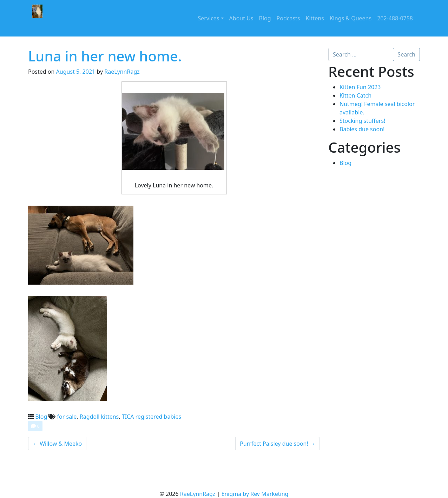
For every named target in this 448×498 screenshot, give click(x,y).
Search (406, 54)
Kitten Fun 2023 (360, 87)
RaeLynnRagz (122, 72)
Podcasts (288, 18)
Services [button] (208, 18)
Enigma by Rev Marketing (255, 494)
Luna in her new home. (105, 56)
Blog (265, 18)
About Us (241, 18)
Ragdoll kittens (99, 417)
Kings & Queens (351, 18)
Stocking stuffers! (362, 121)
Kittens (315, 18)
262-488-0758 (395, 18)
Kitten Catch (355, 95)
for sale (67, 417)
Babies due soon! (362, 129)
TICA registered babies (151, 417)
